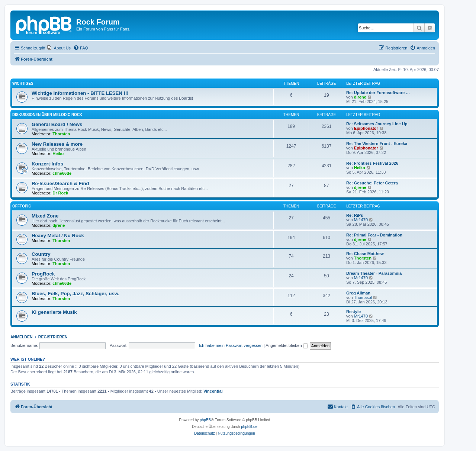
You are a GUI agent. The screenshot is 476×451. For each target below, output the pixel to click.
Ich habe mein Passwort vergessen (231, 345)
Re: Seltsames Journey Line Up (377, 124)
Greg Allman (358, 293)
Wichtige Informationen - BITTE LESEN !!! (80, 93)
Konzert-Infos (47, 164)
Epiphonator (366, 128)
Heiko (58, 154)
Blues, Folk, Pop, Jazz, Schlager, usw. (75, 294)
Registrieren (53, 337)
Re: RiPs (355, 215)
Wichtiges (23, 83)
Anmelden (22, 337)
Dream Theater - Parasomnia (374, 273)
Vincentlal (213, 391)
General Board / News (57, 124)
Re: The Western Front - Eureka (377, 144)
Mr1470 (361, 220)
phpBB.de (249, 427)
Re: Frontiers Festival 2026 (372, 163)
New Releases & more (57, 144)
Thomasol (363, 297)
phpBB (205, 420)
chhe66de (62, 173)
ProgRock (43, 274)
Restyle (353, 312)
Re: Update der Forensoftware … (378, 93)
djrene (360, 97)
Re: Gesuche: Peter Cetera (372, 183)
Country (41, 254)
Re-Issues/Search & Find (60, 183)
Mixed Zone (45, 216)
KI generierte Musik (54, 312)
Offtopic (22, 206)
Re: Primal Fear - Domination (374, 235)
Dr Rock (60, 193)
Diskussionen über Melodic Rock (47, 115)
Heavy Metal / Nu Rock (58, 236)
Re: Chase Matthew (365, 254)
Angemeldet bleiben (287, 345)
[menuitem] (59, 48)
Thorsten (61, 134)
